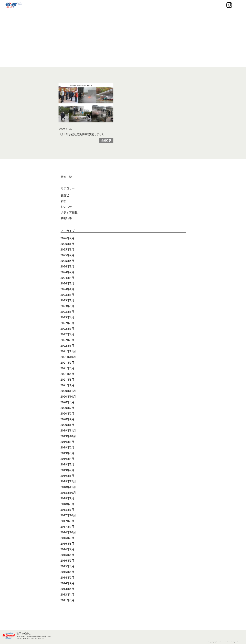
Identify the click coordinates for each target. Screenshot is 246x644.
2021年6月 (67, 370)
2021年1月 (67, 392)
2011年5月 (67, 607)
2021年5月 (67, 375)
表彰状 (65, 203)
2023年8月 (67, 302)
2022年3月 (67, 347)
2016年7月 (67, 556)
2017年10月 (68, 522)
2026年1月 (67, 251)
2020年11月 (68, 398)
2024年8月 (67, 273)
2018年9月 (67, 505)
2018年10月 (68, 500)
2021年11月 (68, 358)
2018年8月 (67, 511)
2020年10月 (68, 404)
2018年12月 (68, 488)
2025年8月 (67, 256)
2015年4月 (67, 579)
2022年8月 (67, 330)
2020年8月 (67, 409)
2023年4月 (67, 324)
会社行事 (66, 225)
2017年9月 (67, 528)
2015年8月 (67, 573)
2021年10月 (68, 364)
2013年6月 (67, 596)
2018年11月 (68, 494)
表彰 (63, 208)
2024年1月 (67, 296)
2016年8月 (67, 551)
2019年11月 (68, 437)
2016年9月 (67, 545)
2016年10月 (68, 539)
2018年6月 (67, 517)
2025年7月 (67, 262)
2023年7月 (67, 307)
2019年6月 (67, 454)
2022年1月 (67, 353)
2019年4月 (67, 466)
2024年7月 (67, 279)
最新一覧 (66, 184)
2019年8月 (67, 449)
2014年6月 (67, 585)
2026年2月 (67, 245)
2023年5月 (67, 319)
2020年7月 (67, 415)
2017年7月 (67, 534)
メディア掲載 (69, 219)
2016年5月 (67, 568)
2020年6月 (67, 420)
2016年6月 (67, 562)
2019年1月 (67, 483)
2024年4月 (67, 285)
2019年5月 (67, 460)
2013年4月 (67, 601)
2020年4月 (67, 426)
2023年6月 (67, 313)
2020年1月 (67, 432)
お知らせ (66, 214)
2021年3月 (67, 387)
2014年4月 (67, 590)
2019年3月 (67, 471)
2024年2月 (67, 290)
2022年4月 (67, 341)
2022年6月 (67, 336)
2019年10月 (68, 443)
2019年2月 (67, 477)
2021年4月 (67, 381)
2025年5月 (67, 268)
